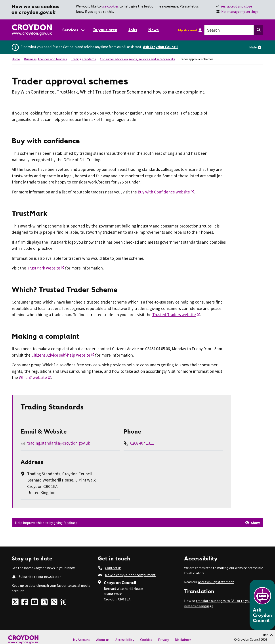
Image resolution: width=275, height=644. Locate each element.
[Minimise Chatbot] (267, 635)
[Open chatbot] (262, 605)
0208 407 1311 (142, 443)
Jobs (133, 30)
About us (103, 640)
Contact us (113, 568)
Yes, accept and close (236, 6)
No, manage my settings (240, 11)
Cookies (146, 640)
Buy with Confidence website (164, 192)
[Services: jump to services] (73, 30)
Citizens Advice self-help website (61, 355)
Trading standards (83, 59)
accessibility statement (216, 582)
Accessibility (125, 640)
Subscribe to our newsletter (40, 577)
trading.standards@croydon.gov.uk (59, 443)
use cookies (110, 6)
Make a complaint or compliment (130, 575)
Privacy (163, 640)
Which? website (33, 377)
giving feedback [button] (65, 523)
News (154, 30)
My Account (188, 30)
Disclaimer (183, 640)
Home (16, 59)
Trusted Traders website (174, 315)
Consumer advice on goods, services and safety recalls (137, 59)
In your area (105, 30)
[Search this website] (259, 30)
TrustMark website (44, 268)
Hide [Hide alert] (253, 47)
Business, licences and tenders (45, 59)
